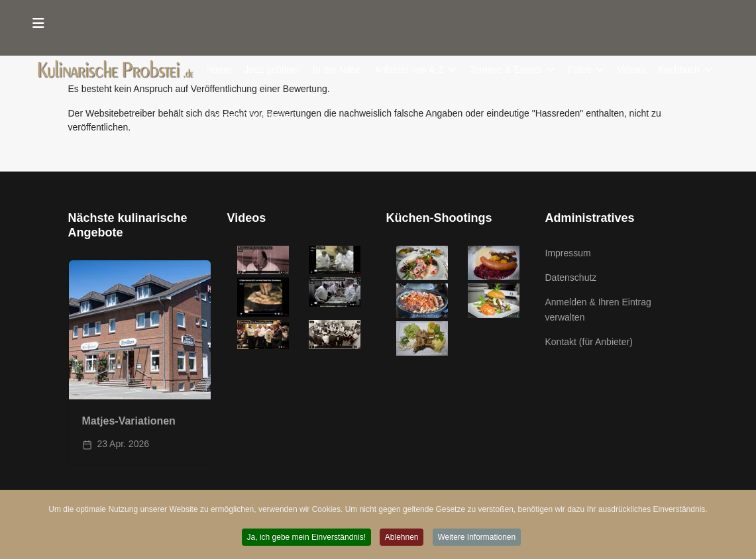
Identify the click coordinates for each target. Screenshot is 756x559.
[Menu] (39, 23)
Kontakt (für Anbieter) (253, 116)
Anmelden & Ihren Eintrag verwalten (598, 309)
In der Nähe (337, 70)
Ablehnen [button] (402, 537)
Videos (632, 70)
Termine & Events (506, 70)
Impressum (568, 253)
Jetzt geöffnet (272, 70)
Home (218, 70)
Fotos (580, 70)
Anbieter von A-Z (409, 70)
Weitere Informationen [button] (477, 537)
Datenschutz (571, 278)
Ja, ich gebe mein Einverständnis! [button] (306, 537)
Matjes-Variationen (129, 421)
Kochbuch (679, 70)
